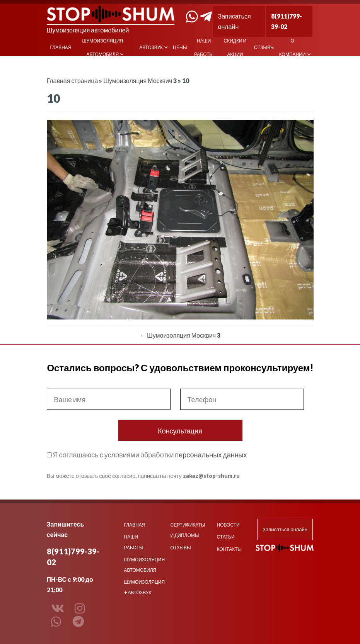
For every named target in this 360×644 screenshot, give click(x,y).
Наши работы (204, 48)
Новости (228, 525)
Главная (61, 47)
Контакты (229, 549)
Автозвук (151, 47)
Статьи (226, 537)
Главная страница (73, 81)
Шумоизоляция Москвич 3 (140, 81)
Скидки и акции (235, 48)
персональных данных (211, 455)
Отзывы (264, 47)
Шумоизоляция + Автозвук (141, 587)
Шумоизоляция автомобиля (103, 48)
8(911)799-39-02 (287, 21)
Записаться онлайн (235, 21)
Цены (180, 47)
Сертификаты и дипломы (187, 530)
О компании (293, 48)
